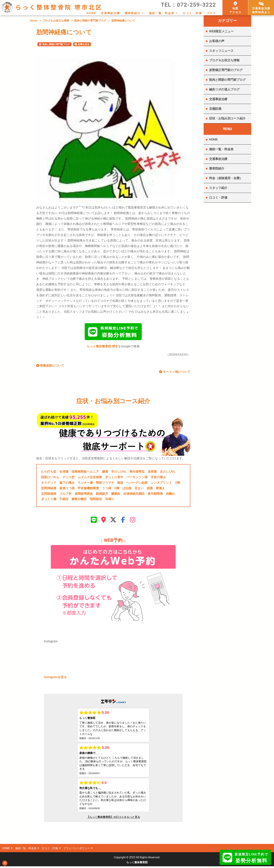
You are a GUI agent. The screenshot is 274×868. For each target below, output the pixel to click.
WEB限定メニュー (221, 31)
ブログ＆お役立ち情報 (56, 21)
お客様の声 (217, 41)
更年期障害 (155, 494)
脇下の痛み (67, 484)
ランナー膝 (85, 484)
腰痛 (105, 473)
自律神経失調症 (134, 494)
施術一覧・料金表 (162, 13)
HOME (91, 13)
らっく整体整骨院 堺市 (102, 347)
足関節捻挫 (49, 494)
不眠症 (64, 500)
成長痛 (152, 473)
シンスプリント (161, 484)
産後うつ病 (67, 489)
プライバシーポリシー (77, 850)
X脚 (178, 484)
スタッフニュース (221, 51)
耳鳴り (110, 500)
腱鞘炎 (116, 494)
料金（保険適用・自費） (226, 178)
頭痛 (150, 489)
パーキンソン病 (137, 478)
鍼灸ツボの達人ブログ (224, 89)
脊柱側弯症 (137, 473)
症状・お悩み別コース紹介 (227, 118)
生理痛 (64, 473)
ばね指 (127, 489)
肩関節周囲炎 (84, 494)
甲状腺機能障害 (88, 489)
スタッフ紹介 (218, 188)
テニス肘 (68, 478)
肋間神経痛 (49, 489)
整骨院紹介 (133, 13)
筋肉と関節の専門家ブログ (90, 21)
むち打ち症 (49, 473)
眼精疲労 (102, 494)
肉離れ (170, 494)
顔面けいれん (50, 478)
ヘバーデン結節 (137, 484)
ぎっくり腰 (49, 500)
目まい (139, 489)
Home (34, 21)
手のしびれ (119, 473)
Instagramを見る (55, 679)
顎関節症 (96, 500)
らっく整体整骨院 (137, 864)
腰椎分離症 (79, 500)
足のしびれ (167, 473)
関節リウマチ (105, 484)
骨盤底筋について (50, 366)
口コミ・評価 (192, 13)
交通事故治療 (110, 13)
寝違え (160, 489)
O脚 (117, 489)
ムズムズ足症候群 (90, 478)
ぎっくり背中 (114, 478)
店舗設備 (215, 109)
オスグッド (49, 484)
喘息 (120, 484)
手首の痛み (158, 478)
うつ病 (107, 489)
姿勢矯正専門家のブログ (226, 70)
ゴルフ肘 (65, 494)
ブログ (211, 13)
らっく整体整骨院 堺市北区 (59, 7)
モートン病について (175, 373)
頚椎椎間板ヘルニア (85, 473)
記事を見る (84, 44)
